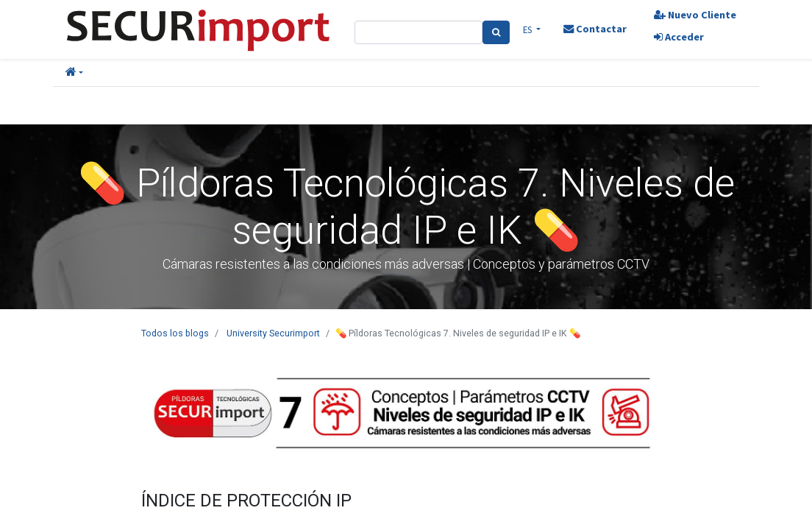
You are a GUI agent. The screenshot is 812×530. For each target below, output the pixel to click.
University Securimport (273, 333)
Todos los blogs (175, 333)
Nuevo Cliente (695, 15)
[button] (74, 73)
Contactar (595, 29)
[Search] (496, 32)
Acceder (679, 37)
